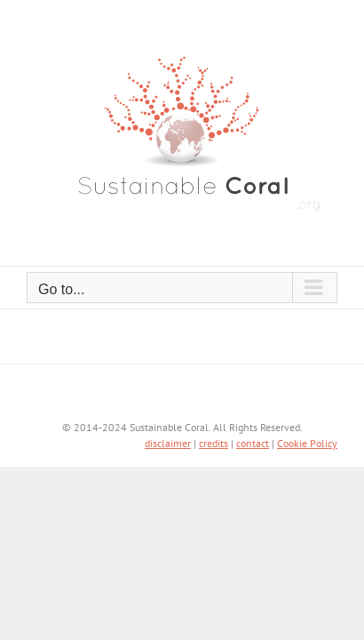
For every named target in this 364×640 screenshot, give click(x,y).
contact (253, 488)
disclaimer (168, 488)
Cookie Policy (307, 488)
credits (214, 488)
